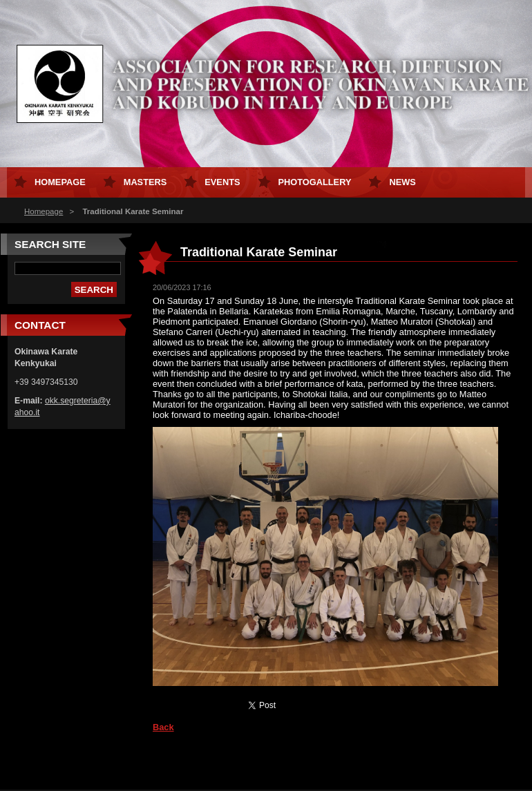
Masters (145, 182)
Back (163, 727)
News (402, 182)
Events (222, 182)
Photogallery (315, 182)
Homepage (44, 211)
